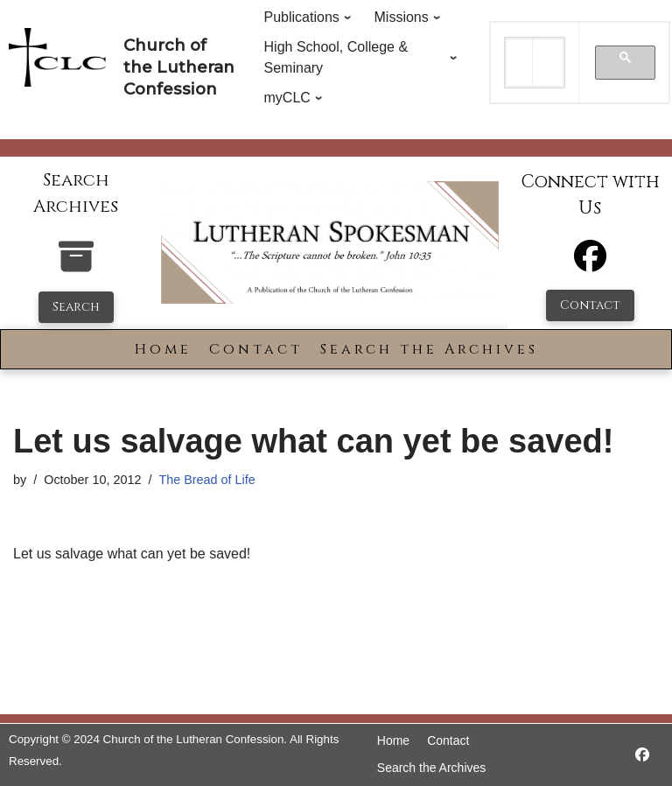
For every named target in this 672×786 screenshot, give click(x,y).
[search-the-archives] (76, 266)
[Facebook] (590, 264)
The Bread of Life (206, 480)
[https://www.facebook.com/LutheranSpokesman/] (642, 755)
